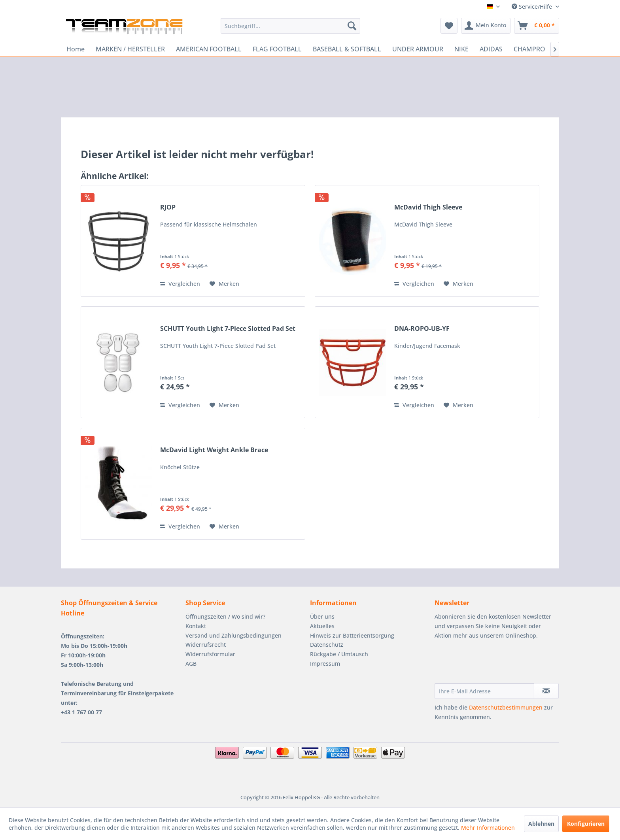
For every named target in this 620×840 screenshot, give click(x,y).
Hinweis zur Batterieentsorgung (352, 635)
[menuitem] (290, 26)
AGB (191, 664)
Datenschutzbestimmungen (506, 707)
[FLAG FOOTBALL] (277, 49)
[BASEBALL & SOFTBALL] (347, 49)
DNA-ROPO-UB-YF (422, 329)
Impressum (325, 664)
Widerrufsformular (210, 654)
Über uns (322, 616)
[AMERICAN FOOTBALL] (209, 49)
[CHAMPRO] (529, 49)
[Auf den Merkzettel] (224, 284)
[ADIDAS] (491, 49)
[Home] (76, 49)
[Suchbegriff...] (290, 26)
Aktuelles (322, 626)
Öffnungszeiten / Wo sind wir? (225, 616)
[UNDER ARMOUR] (418, 49)
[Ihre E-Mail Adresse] (484, 691)
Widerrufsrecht (206, 645)
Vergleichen (180, 284)
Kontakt (196, 626)
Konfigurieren (586, 824)
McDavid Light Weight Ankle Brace (214, 450)
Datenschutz (327, 645)
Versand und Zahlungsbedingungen (233, 635)
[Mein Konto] (486, 26)
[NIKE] (461, 49)
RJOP (168, 207)
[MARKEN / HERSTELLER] (130, 49)
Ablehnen (541, 824)
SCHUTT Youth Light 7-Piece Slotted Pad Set (228, 329)
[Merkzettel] (449, 26)
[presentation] (495, 664)
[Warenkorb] (537, 26)
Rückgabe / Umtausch (339, 654)
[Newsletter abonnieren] (546, 691)
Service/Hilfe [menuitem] (533, 7)
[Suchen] (352, 26)
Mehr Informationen (488, 828)
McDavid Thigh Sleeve (428, 207)
